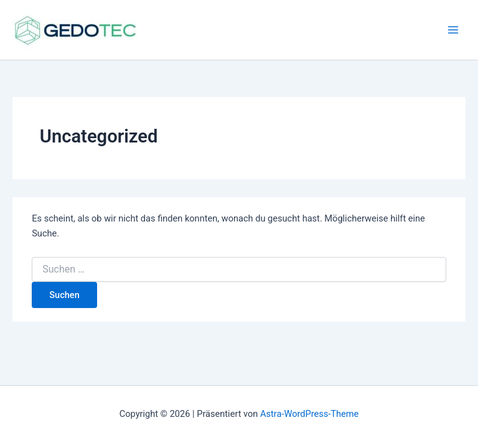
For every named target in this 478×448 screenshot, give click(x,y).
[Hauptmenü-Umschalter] (453, 30)
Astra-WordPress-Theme (309, 414)
